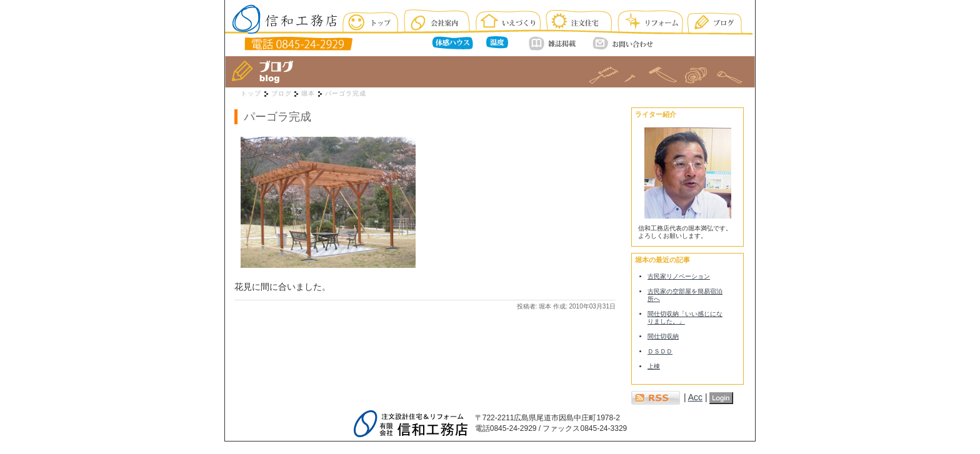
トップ (251, 93)
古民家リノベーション (679, 276)
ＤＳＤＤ (660, 351)
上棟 (654, 366)
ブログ (282, 93)
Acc (695, 397)
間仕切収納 (663, 336)
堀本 (308, 93)
